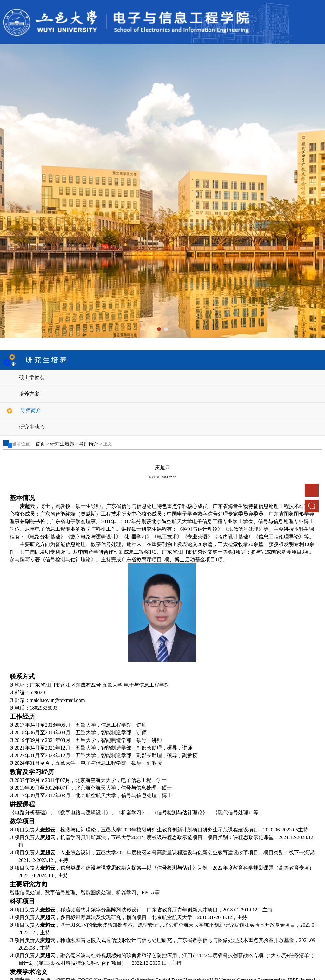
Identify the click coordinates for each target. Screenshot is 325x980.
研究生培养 (62, 444)
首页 (40, 444)
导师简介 (31, 410)
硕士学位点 (32, 377)
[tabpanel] (162, 191)
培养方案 (29, 394)
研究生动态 (32, 427)
